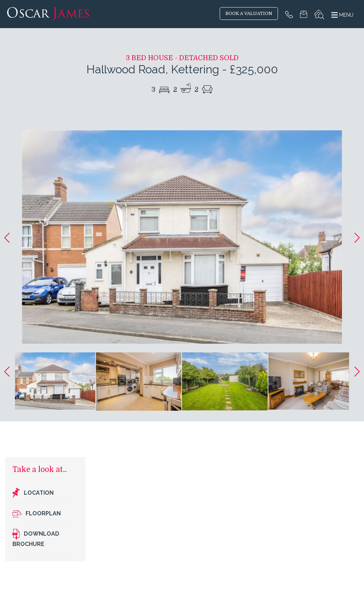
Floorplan (37, 514)
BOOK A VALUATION (249, 14)
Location (33, 493)
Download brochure (36, 538)
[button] (7, 238)
